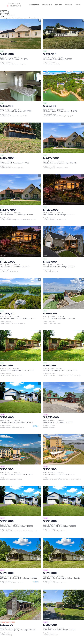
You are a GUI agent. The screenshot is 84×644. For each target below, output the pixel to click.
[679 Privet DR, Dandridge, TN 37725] (21, 34)
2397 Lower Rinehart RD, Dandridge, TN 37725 (18, 578)
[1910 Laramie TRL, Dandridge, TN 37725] (64, 190)
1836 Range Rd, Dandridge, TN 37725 (58, 422)
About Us (59, 5)
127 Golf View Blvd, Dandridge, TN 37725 (59, 319)
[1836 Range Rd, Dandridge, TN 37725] (64, 397)
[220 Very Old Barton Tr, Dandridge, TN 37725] (21, 294)
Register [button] (69, 5)
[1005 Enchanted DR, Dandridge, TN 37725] (64, 138)
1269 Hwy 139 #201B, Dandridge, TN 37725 (17, 474)
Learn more (40, 18)
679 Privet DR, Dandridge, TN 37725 (14, 59)
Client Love (47, 5)
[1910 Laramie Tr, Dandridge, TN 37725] (21, 242)
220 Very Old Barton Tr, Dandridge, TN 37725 (18, 319)
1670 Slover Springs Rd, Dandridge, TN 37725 (18, 630)
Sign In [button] (78, 5)
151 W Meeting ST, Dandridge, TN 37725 (16, 111)
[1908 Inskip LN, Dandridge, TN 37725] (21, 138)
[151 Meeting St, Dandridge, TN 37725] (64, 34)
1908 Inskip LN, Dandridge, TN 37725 (15, 163)
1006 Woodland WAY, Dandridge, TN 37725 (17, 370)
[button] (14, 5)
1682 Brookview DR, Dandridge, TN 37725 (59, 630)
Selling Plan (34, 5)
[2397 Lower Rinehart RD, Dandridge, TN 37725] (21, 553)
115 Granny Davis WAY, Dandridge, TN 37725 (60, 111)
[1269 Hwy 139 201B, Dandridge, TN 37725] (64, 449)
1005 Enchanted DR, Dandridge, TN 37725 (60, 163)
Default (2, 16)
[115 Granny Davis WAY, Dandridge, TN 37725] (64, 86)
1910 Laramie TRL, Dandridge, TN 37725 (59, 215)
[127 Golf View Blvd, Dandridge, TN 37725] (64, 294)
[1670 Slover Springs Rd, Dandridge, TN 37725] (21, 605)
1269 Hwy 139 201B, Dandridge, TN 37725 (59, 474)
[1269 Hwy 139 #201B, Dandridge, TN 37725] (21, 449)
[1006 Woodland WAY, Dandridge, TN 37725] (21, 345)
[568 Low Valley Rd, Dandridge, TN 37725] (64, 242)
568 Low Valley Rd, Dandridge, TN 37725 (59, 267)
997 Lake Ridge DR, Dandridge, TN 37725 (16, 422)
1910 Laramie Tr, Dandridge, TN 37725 (15, 267)
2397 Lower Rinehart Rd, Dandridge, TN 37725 (61, 578)
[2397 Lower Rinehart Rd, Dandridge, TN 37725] (64, 553)
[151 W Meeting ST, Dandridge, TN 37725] (21, 86)
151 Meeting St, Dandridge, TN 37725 (58, 59)
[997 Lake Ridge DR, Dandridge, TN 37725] (21, 397)
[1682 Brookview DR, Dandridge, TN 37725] (64, 605)
